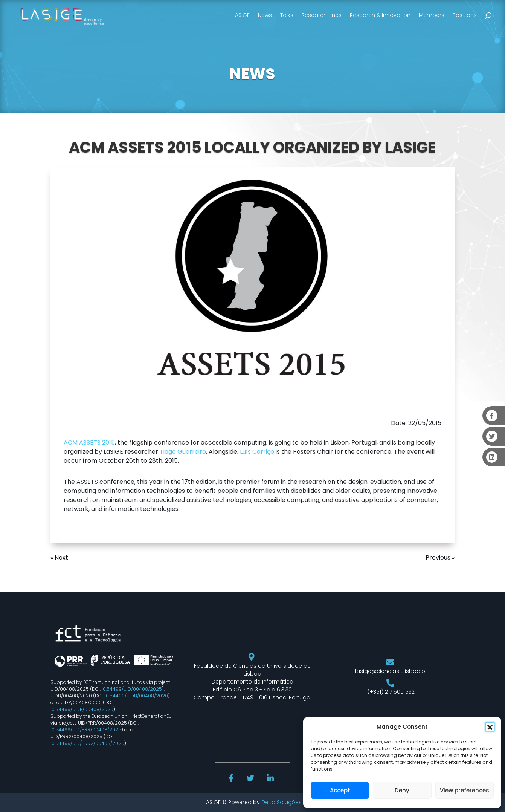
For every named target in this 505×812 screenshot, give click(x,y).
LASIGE (241, 15)
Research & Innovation (380, 15)
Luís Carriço (257, 452)
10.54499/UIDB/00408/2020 (136, 696)
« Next (59, 557)
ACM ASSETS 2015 (89, 443)
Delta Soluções (281, 802)
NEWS (252, 74)
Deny (402, 790)
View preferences (465, 790)
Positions (465, 15)
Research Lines (322, 15)
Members (432, 15)
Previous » (440, 557)
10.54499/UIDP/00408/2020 (82, 709)
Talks (287, 15)
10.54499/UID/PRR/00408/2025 (86, 730)
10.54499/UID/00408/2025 (132, 689)
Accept (340, 790)
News (265, 15)
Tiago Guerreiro (183, 452)
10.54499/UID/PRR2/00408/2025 (87, 743)
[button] (490, 727)
